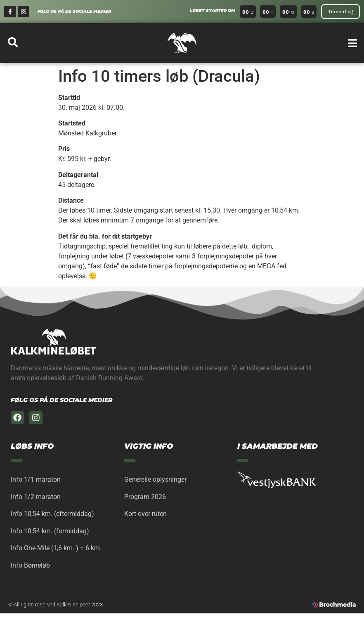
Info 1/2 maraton (36, 498)
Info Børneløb (30, 571)
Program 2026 (145, 498)
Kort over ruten (145, 517)
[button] (353, 43)
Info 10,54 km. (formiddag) (50, 535)
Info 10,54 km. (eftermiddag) (52, 517)
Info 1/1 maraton (36, 480)
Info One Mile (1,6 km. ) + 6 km (55, 553)
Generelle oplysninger (155, 480)
